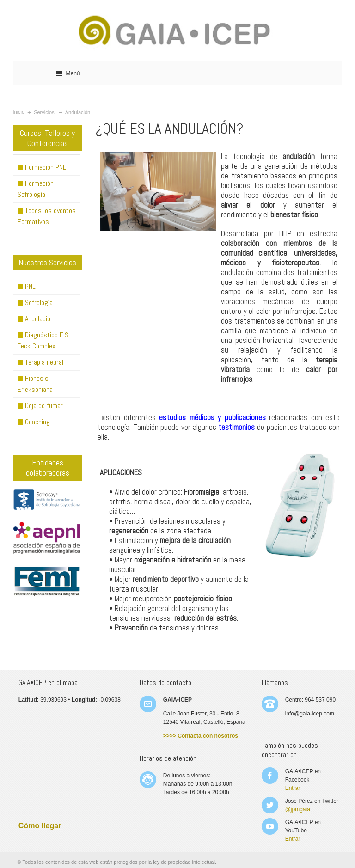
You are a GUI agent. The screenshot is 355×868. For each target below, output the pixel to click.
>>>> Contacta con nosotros (201, 736)
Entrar (293, 788)
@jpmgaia (298, 809)
